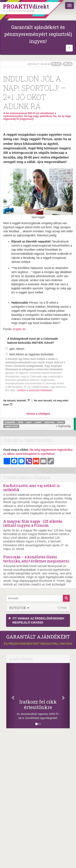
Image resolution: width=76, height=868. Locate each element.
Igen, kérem (15, 349)
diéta (21, 422)
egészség (49, 422)
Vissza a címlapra (38, 414)
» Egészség (63, 426)
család (38, 422)
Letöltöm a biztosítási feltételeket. (35, 390)
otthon (60, 422)
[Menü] (70, 6)
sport (29, 422)
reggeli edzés (11, 426)
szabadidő (10, 422)
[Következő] (65, 696)
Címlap (62, 608)
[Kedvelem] (29, 400)
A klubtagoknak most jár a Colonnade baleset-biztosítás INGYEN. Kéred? (33, 341)
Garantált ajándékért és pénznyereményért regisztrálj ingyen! (38, 34)
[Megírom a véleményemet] (11, 404)
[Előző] (11, 696)
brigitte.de (19, 329)
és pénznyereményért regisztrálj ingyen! (38, 640)
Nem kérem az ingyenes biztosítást (29, 354)
